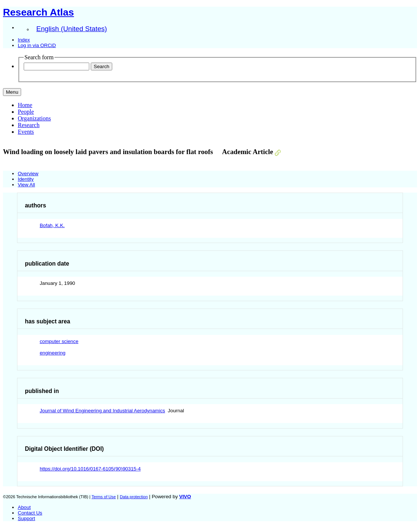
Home (25, 105)
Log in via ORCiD (37, 45)
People (26, 112)
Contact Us (30, 513)
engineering (53, 353)
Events (26, 132)
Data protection (134, 497)
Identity (26, 179)
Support (26, 518)
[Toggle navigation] (12, 92)
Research (29, 125)
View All (26, 185)
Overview (28, 174)
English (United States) (72, 29)
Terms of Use (104, 497)
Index (24, 40)
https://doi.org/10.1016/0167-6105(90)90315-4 (90, 469)
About (24, 507)
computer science (59, 341)
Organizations (34, 118)
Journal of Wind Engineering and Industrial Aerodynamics (102, 411)
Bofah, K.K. (52, 225)
